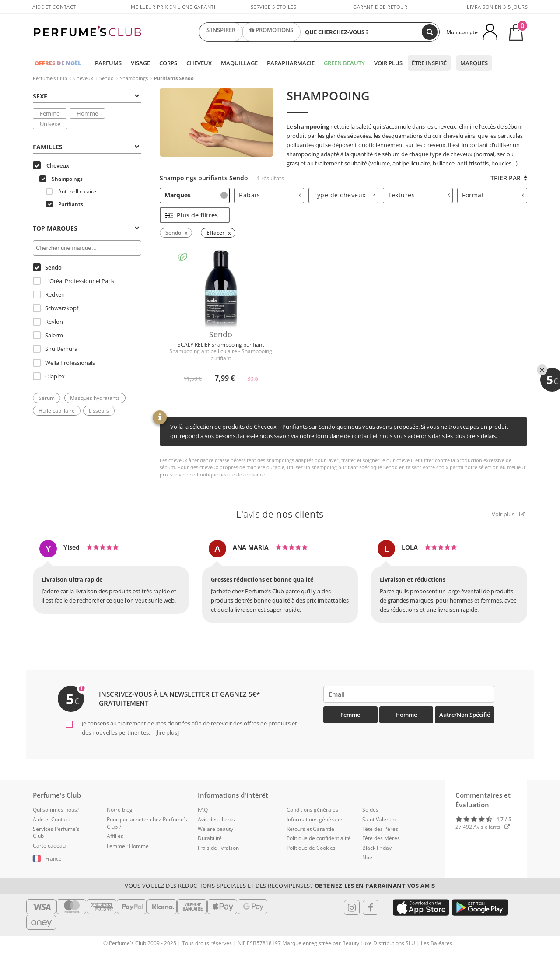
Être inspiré (429, 63)
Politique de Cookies (311, 848)
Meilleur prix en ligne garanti (173, 7)
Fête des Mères (381, 838)
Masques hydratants (95, 398)
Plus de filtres (191, 215)
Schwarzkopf (56, 308)
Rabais (270, 195)
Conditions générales (312, 810)
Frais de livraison (218, 848)
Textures (419, 195)
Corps (168, 63)
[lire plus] (166, 732)
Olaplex (49, 376)
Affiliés (115, 836)
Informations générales (315, 819)
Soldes (370, 810)
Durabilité (210, 838)
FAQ (203, 810)
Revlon (48, 322)
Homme (87, 113)
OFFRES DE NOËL (58, 63)
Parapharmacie (291, 63)
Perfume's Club (50, 78)
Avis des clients (216, 819)
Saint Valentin (379, 819)
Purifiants (65, 204)
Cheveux (199, 63)
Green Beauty (344, 63)
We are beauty (215, 829)
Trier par (509, 178)
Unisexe (50, 124)
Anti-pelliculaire (71, 191)
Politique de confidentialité (319, 838)
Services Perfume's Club (56, 833)
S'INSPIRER (221, 32)
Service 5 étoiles (274, 7)
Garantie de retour (380, 7)
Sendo (107, 78)
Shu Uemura (55, 349)
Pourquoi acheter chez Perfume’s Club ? (147, 823)
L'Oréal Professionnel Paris (73, 281)
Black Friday (377, 848)
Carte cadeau (49, 846)
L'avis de (280, 514)
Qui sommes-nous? (56, 810)
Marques (474, 63)
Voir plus (388, 63)
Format (493, 195)
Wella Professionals (64, 363)
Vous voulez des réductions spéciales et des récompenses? (280, 886)
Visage (140, 63)
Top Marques (86, 228)
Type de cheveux (344, 195)
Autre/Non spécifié (465, 715)
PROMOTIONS (271, 32)
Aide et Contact (54, 7)
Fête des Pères (380, 829)
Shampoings (134, 78)
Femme (50, 113)
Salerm (48, 335)
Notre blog (120, 810)
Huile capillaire (57, 411)
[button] (63, 859)
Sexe (86, 96)
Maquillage (239, 63)
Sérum (47, 398)
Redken (49, 294)
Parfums (108, 63)
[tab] (87, 95)
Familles (86, 147)
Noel (368, 857)
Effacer (215, 233)
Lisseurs (99, 411)
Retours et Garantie (310, 829)
